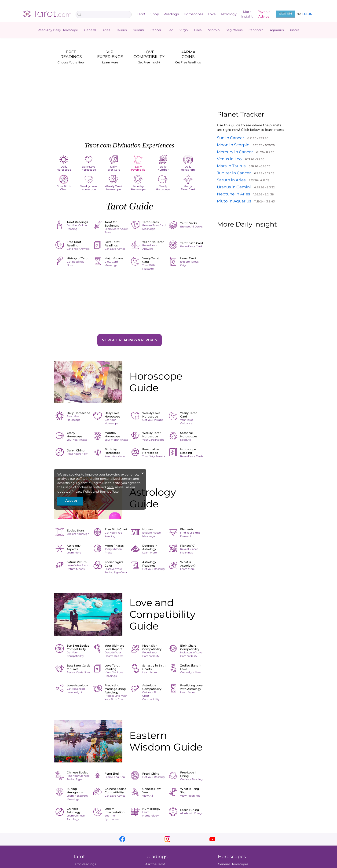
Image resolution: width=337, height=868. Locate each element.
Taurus (121, 30)
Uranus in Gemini (234, 187)
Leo (170, 30)
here (110, 487)
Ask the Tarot (155, 864)
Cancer (156, 30)
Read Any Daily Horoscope (58, 30)
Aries (106, 30)
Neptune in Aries (233, 194)
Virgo (184, 30)
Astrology (229, 14)
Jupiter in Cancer (234, 173)
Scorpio (214, 30)
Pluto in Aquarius (234, 201)
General (90, 30)
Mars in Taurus (231, 166)
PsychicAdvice (264, 14)
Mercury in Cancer (235, 152)
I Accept (70, 501)
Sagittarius (234, 30)
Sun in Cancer (231, 138)
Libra (198, 30)
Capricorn (256, 30)
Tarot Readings (84, 864)
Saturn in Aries (231, 180)
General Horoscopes (233, 864)
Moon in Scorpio (233, 145)
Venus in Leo (229, 159)
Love (212, 14)
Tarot (141, 14)
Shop (155, 14)
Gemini (138, 30)
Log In (307, 14)
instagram (167, 839)
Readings (171, 14)
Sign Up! (286, 13)
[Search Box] (104, 15)
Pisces (295, 30)
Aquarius (277, 30)
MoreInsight (247, 14)
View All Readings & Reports (130, 340)
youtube (212, 839)
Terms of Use (109, 491)
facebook (122, 839)
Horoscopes (193, 14)
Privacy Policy (82, 491)
